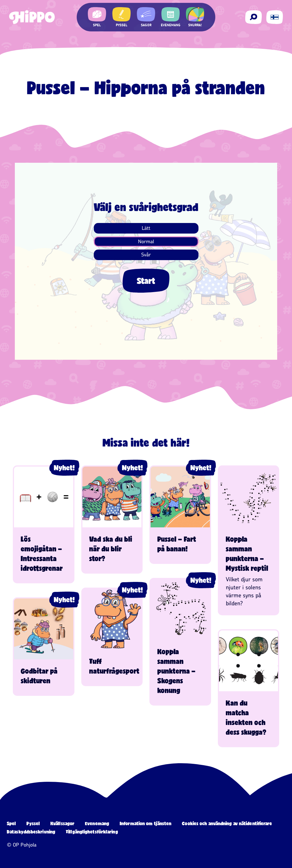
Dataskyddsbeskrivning (31, 832)
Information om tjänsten (146, 823)
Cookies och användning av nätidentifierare (227, 823)
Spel (11, 823)
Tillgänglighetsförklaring (92, 832)
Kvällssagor (62, 823)
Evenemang (97, 823)
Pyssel (33, 823)
